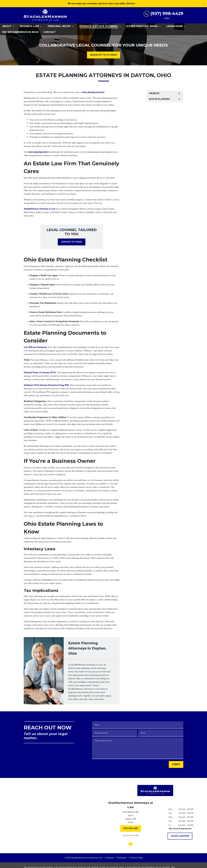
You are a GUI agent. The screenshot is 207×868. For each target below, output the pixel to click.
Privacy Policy (136, 858)
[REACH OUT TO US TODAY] (104, 55)
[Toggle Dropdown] (14, 26)
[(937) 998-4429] (131, 829)
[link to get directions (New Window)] (131, 818)
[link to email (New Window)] (131, 844)
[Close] (203, 4)
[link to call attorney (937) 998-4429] (163, 14)
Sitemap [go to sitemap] (110, 858)
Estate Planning (159, 99)
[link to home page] (45, 15)
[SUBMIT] (176, 764)
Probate (154, 93)
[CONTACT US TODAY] (72, 242)
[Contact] (50, 32)
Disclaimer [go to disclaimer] (122, 858)
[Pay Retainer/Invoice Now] (20, 32)
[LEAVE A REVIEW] (180, 836)
